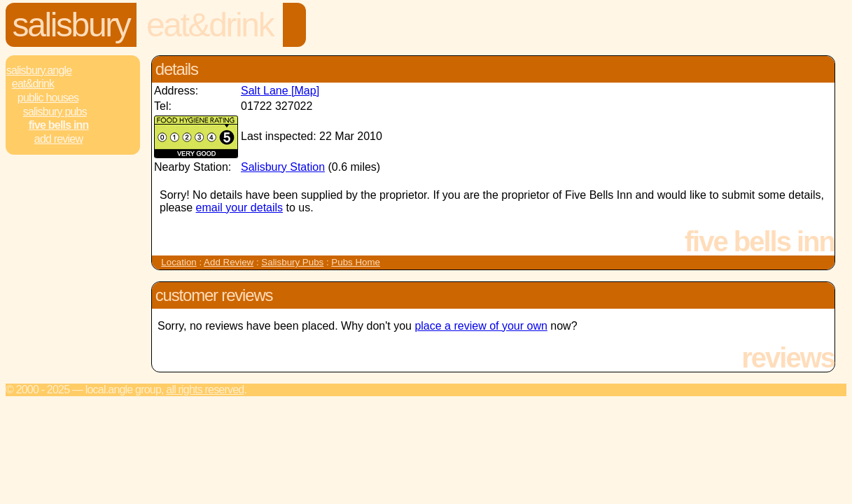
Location (179, 262)
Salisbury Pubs (55, 112)
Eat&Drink (210, 25)
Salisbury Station (283, 167)
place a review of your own (481, 326)
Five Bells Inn (59, 125)
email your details (240, 208)
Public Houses (48, 98)
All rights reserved (205, 390)
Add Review (229, 262)
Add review (58, 139)
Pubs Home (356, 262)
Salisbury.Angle (39, 70)
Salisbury (71, 25)
